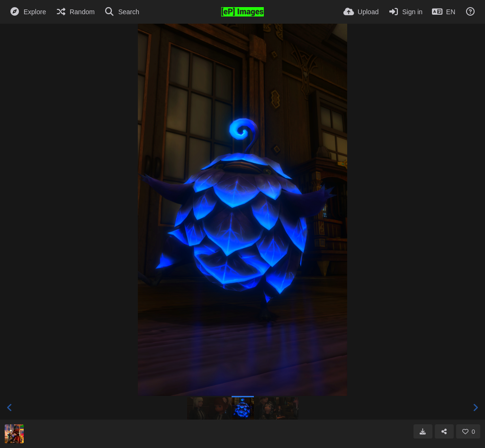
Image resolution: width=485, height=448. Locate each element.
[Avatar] (14, 434)
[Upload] (361, 12)
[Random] (75, 12)
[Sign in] (405, 12)
